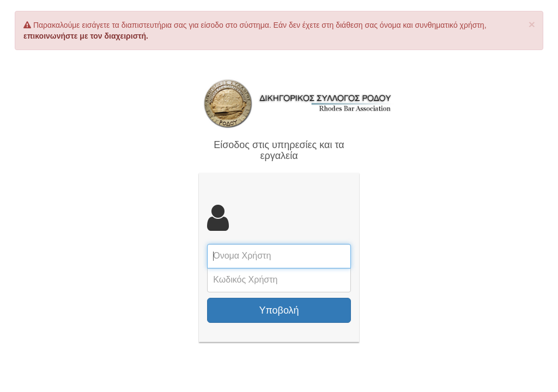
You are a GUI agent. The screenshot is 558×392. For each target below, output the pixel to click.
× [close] (532, 24)
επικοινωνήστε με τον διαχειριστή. (86, 36)
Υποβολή (279, 310)
